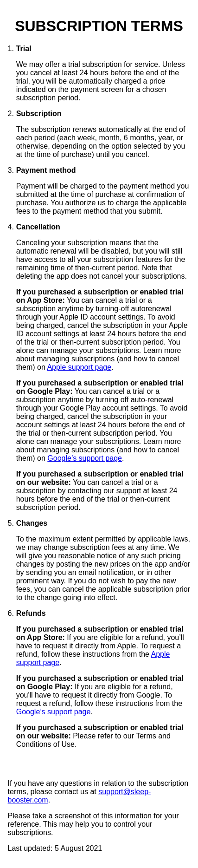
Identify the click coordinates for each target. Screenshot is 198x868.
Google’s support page (85, 458)
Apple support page (79, 367)
